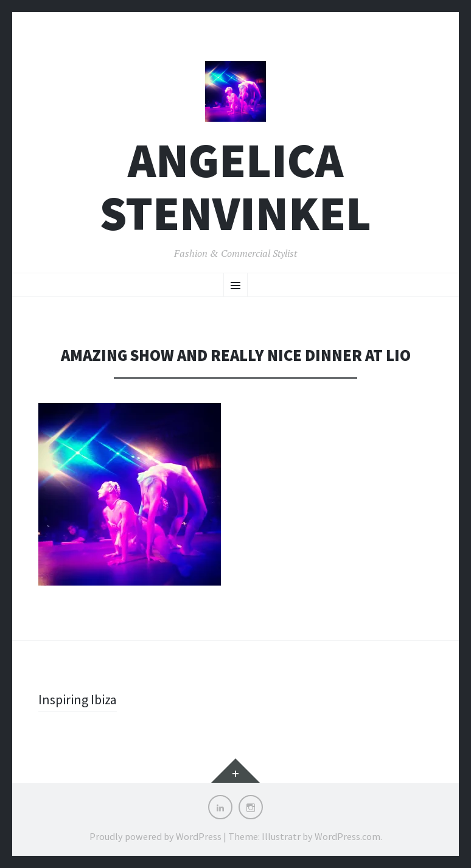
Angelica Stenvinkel (235, 187)
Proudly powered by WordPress (155, 836)
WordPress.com (347, 836)
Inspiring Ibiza (78, 699)
